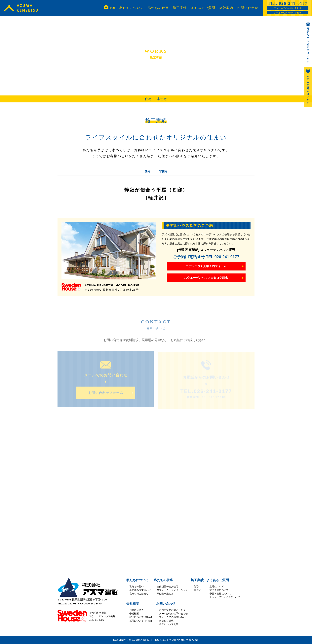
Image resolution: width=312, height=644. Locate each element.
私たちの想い (136, 587)
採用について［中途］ (141, 621)
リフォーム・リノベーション (172, 590)
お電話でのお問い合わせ (172, 610)
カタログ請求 (166, 621)
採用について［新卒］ (141, 617)
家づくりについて (219, 590)
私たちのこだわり (139, 594)
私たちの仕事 (158, 8)
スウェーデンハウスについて (225, 597)
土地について (217, 587)
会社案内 (226, 8)
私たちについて (132, 8)
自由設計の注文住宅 (168, 587)
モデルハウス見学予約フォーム (206, 266)
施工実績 (180, 8)
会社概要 (133, 604)
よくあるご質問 (203, 8)
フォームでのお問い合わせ (288, 8)
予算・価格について (220, 594)
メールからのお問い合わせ (288, 13)
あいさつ (139, 610)
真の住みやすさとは (140, 590)
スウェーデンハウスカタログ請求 (206, 278)
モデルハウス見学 (169, 624)
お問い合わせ (248, 8)
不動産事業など (165, 594)
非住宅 (162, 99)
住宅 (148, 99)
